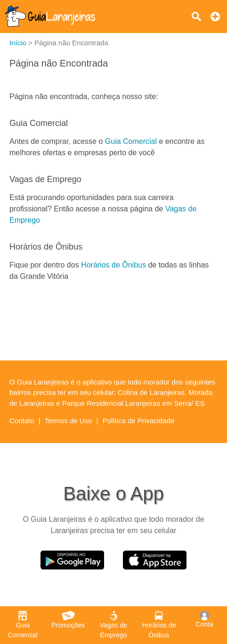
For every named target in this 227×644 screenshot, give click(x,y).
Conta (204, 619)
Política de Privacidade (139, 421)
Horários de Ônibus (113, 265)
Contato (22, 421)
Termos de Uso (69, 421)
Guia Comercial (131, 141)
